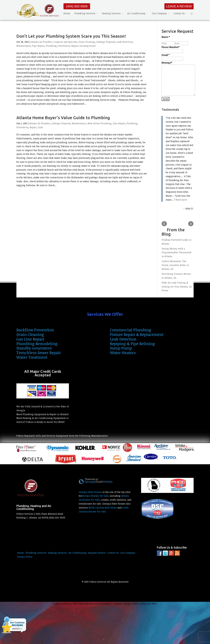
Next (191, 224)
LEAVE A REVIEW (179, 6)
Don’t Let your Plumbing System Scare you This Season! (71, 36)
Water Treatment (32, 357)
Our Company (159, 13)
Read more (181, 200)
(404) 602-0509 (77, 6)
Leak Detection (125, 42)
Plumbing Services (85, 13)
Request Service (97, 553)
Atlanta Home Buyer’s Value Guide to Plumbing (63, 118)
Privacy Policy (25, 557)
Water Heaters (123, 353)
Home (67, 13)
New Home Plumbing (100, 123)
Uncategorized (88, 46)
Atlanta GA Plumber (42, 42)
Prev (164, 224)
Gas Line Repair (30, 339)
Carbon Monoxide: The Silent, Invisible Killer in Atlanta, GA (175, 265)
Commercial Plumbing (131, 330)
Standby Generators (34, 348)
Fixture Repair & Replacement (137, 334)
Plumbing (51, 46)
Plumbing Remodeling (37, 344)
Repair (75, 46)
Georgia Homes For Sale (95, 496)
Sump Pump (121, 348)
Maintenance (24, 46)
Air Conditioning (136, 13)
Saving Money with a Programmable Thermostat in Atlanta (177, 253)
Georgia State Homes (90, 492)
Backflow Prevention (35, 330)
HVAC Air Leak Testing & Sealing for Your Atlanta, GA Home (177, 287)
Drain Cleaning (87, 42)
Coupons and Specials (65, 42)
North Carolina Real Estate (103, 508)
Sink (40, 127)
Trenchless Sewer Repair (39, 353)
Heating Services (111, 13)
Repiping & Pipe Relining (132, 344)
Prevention (64, 46)
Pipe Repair (38, 46)
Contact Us (179, 13)
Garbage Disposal (106, 42)
